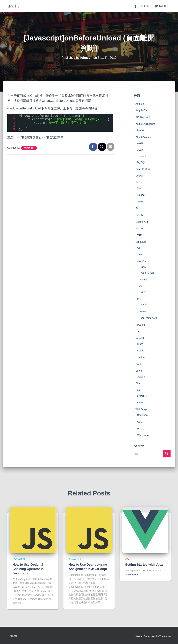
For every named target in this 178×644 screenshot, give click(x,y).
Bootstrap (142, 415)
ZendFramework (148, 318)
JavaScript (29, 148)
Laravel (143, 305)
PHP (140, 299)
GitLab (139, 215)
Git (137, 208)
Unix (138, 390)
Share (139, 383)
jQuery (142, 267)
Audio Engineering (145, 124)
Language (141, 242)
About (13, 636)
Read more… (133, 575)
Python (141, 325)
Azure (140, 150)
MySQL (141, 162)
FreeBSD (142, 396)
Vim (139, 188)
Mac (138, 331)
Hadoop (140, 228)
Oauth (139, 364)
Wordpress (143, 435)
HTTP (139, 235)
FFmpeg (140, 195)
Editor (139, 182)
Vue (141, 286)
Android (140, 104)
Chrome (140, 130)
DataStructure (143, 169)
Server (139, 371)
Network (140, 338)
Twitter (161, 6)
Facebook (142, 6)
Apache (141, 377)
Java (140, 254)
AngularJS (141, 110)
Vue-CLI (145, 292)
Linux (140, 403)
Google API (142, 222)
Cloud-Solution (143, 137)
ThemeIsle (165, 636)
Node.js (143, 280)
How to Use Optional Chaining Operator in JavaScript (28, 569)
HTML (140, 429)
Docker (139, 176)
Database (141, 157)
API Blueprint (143, 117)
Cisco (140, 344)
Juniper (141, 357)
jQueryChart (147, 273)
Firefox (139, 202)
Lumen (143, 311)
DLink (140, 351)
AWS (140, 143)
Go (139, 248)
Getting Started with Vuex (144, 565)
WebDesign (142, 409)
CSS (140, 422)
